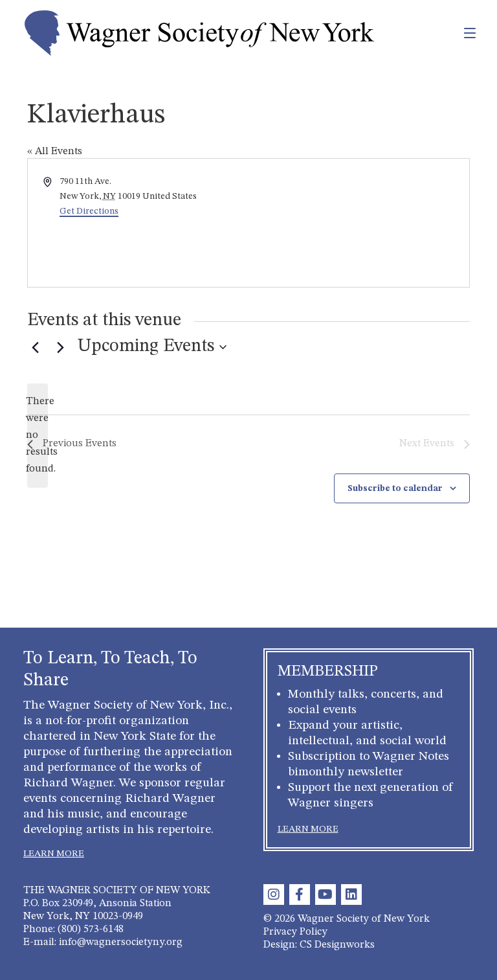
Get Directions (89, 211)
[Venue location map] (358, 223)
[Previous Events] (35, 347)
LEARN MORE (54, 854)
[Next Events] (60, 347)
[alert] (38, 436)
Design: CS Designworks (319, 945)
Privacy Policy (295, 932)
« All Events (55, 152)
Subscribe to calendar (395, 488)
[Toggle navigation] (442, 33)
